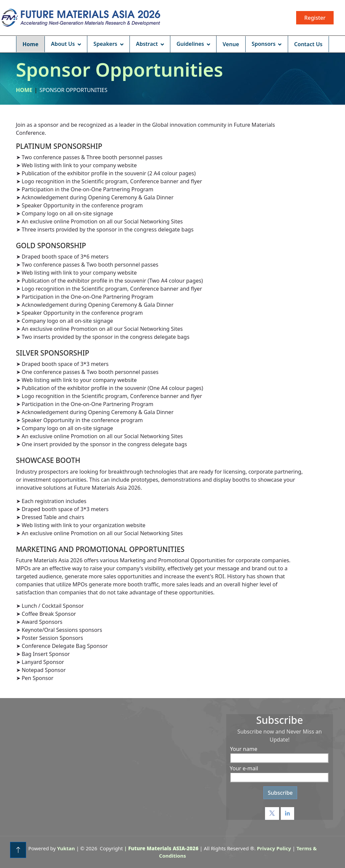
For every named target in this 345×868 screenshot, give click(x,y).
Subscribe (280, 793)
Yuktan (66, 848)
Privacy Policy (274, 848)
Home (30, 44)
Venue (231, 44)
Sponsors (264, 44)
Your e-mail (244, 768)
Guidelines (190, 44)
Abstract (147, 44)
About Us (63, 44)
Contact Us (308, 44)
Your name (244, 749)
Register (315, 18)
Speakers (105, 44)
